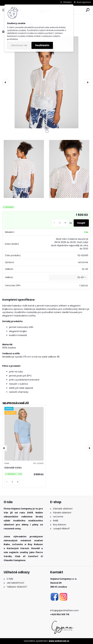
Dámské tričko (13, 468)
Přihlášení (67, 2)
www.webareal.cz (59, 641)
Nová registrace (84, 2)
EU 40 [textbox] (81, 277)
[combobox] (69, 277)
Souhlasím (42, 45)
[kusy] (60, 223)
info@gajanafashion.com (64, 610)
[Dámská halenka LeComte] (46, 82)
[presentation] (5, 82)
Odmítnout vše (19, 45)
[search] (88, 10)
